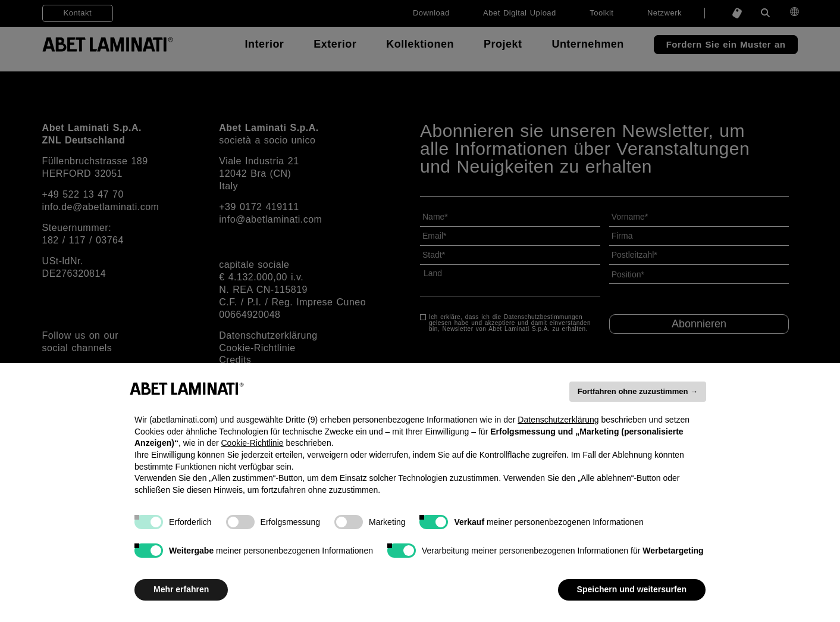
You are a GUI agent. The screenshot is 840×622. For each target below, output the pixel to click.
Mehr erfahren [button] (181, 589)
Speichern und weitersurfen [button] (632, 589)
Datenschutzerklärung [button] (558, 420)
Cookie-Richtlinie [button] (252, 443)
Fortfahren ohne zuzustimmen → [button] (638, 391)
